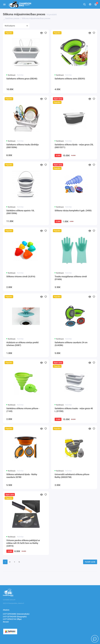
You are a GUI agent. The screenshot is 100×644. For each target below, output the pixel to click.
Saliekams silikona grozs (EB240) (22, 79)
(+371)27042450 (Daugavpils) (15, 617)
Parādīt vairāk (90, 562)
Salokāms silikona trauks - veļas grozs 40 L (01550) (74, 410)
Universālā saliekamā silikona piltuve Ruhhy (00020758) (72, 476)
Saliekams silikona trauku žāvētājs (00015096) (23, 146)
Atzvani (6, 622)
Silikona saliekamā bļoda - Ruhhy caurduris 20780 (22, 476)
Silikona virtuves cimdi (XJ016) (21, 276)
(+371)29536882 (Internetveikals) (16, 614)
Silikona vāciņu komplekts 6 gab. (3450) (73, 211)
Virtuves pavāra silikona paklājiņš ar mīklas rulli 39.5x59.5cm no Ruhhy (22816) (23, 543)
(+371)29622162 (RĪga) (12, 619)
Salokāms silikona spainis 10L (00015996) (20, 212)
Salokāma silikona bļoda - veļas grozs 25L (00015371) (74, 146)
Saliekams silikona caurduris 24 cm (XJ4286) (71, 344)
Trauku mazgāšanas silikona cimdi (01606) (71, 278)
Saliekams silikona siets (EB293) (70, 79)
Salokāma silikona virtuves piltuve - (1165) (23, 410)
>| (19, 562)
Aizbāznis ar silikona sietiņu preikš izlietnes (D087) (22, 344)
